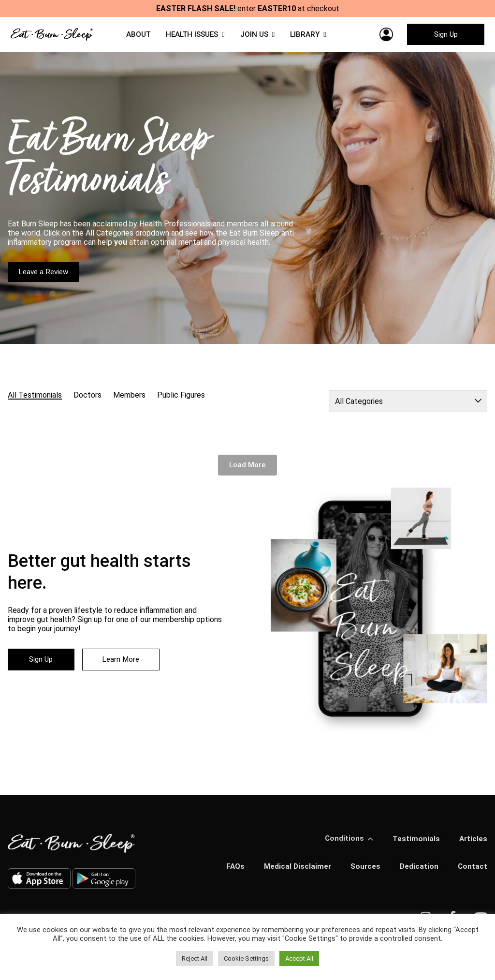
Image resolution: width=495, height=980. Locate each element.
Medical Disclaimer (295, 873)
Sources (364, 873)
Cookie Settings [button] (246, 958)
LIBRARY (308, 37)
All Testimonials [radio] (35, 401)
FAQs (232, 873)
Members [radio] (129, 401)
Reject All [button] (195, 958)
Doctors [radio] (87, 401)
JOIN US (256, 37)
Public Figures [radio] (181, 401)
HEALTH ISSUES (191, 37)
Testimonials (415, 845)
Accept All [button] (299, 958)
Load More (247, 471)
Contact (472, 873)
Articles (473, 845)
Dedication (418, 873)
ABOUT (135, 37)
